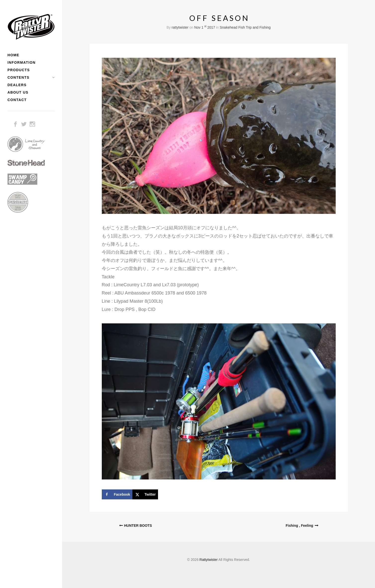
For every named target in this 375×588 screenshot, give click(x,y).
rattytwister (180, 27)
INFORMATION (22, 62)
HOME (13, 55)
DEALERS (17, 85)
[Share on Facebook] (117, 494)
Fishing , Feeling (299, 526)
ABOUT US (18, 92)
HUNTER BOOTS (138, 526)
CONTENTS (18, 77)
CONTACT (17, 100)
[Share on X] (145, 494)
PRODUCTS (19, 70)
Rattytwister (209, 560)
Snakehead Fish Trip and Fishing (245, 27)
